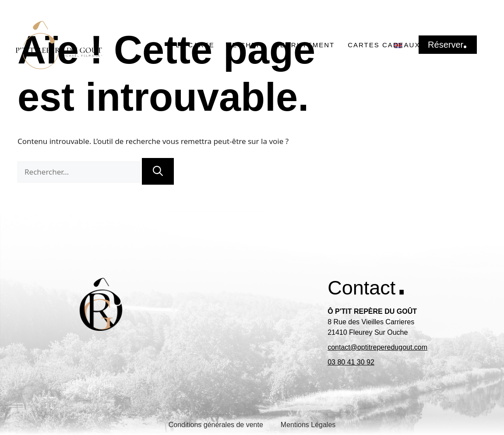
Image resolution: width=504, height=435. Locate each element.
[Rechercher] (158, 171)
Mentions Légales (308, 425)
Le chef (245, 45)
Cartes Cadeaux (384, 45)
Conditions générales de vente (216, 425)
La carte (195, 45)
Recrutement (305, 45)
